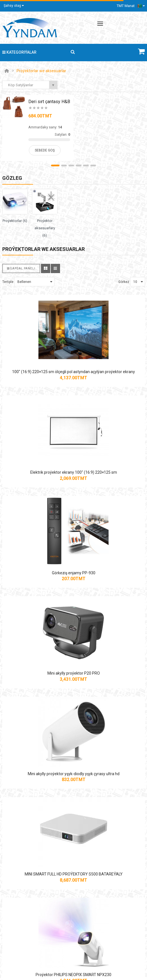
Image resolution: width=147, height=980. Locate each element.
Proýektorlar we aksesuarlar (41, 71)
